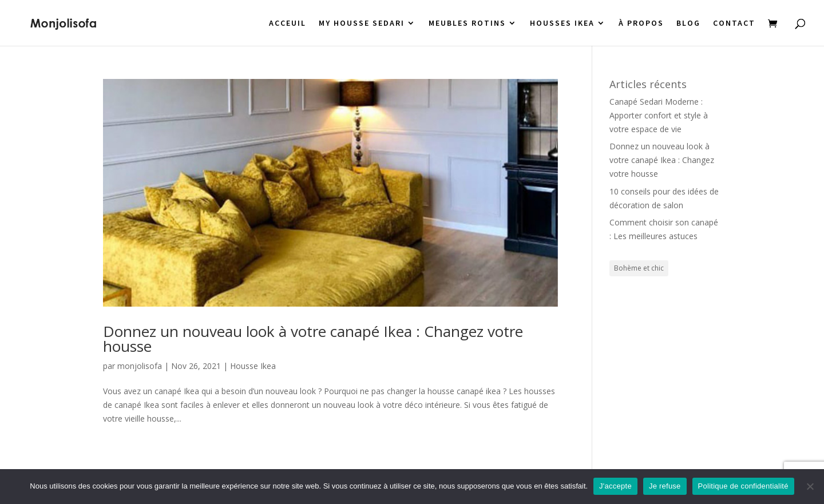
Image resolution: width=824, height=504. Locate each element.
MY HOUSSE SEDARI (362, 23)
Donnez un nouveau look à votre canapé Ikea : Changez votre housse (313, 339)
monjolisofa (140, 366)
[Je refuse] (810, 486)
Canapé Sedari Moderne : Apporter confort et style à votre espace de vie (659, 115)
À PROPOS (641, 23)
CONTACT (734, 23)
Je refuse (665, 486)
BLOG (688, 23)
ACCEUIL (288, 23)
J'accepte (615, 486)
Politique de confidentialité (743, 486)
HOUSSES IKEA (562, 23)
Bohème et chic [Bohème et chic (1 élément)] (639, 268)
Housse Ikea (253, 366)
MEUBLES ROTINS (467, 23)
